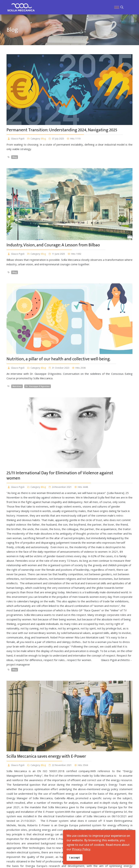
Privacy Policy (81, 849)
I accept (75, 857)
